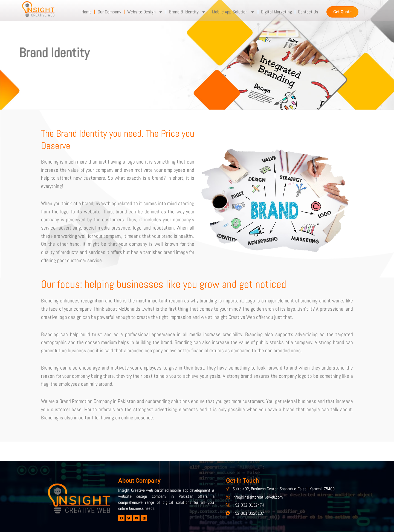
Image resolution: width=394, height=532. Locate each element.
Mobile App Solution (234, 12)
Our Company (109, 12)
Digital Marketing (276, 12)
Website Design (145, 12)
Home (87, 12)
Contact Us (308, 12)
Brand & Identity (188, 12)
